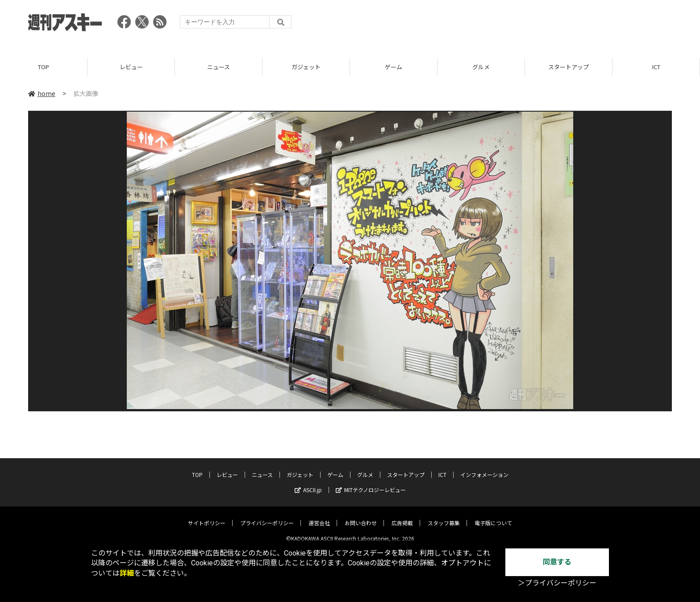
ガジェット (306, 67)
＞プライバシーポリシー (557, 583)
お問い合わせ (361, 516)
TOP (44, 67)
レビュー (131, 67)
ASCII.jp (308, 483)
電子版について (493, 516)
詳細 (127, 573)
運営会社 (319, 516)
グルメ (481, 67)
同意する (557, 562)
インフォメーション (484, 468)
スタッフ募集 (444, 516)
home (42, 93)
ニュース (219, 67)
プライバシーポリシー (267, 516)
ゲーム (394, 67)
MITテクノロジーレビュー (371, 483)
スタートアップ (569, 67)
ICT (656, 67)
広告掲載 (402, 516)
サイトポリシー (207, 516)
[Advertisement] (509, 25)
